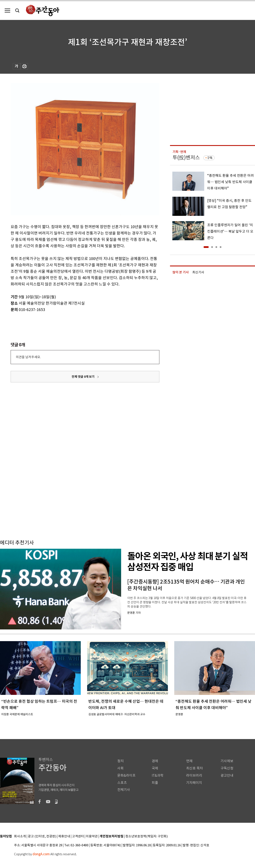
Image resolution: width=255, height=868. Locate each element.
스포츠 (122, 783)
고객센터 (78, 836)
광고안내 (227, 775)
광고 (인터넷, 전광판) (42, 836)
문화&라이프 (126, 775)
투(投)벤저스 (186, 158)
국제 (155, 768)
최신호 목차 (195, 768)
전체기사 (124, 790)
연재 (189, 761)
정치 (120, 761)
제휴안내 (64, 836)
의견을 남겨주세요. (28, 357)
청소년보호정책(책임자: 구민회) (147, 836)
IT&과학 (158, 775)
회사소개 (20, 836)
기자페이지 (194, 783)
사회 (120, 768)
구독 (210, 158)
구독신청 (227, 768)
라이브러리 (194, 775)
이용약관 (92, 836)
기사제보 (227, 761)
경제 (155, 761)
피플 (155, 783)
